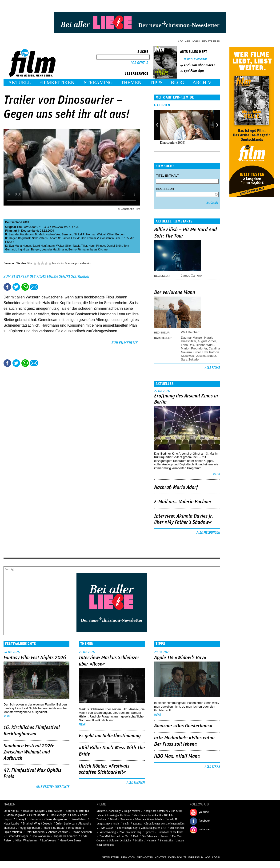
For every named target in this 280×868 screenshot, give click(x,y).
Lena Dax (188, 345)
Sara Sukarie (190, 359)
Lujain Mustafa (13, 832)
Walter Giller (64, 246)
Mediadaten (145, 857)
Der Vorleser (177, 828)
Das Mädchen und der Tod (114, 836)
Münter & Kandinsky (109, 811)
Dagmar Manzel (192, 338)
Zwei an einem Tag (130, 832)
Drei (135, 836)
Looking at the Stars (119, 815)
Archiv (202, 83)
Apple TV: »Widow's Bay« (180, 658)
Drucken (43, 287)
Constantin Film (110, 238)
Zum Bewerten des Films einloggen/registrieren (46, 277)
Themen (131, 83)
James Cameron (192, 275)
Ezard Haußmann (44, 246)
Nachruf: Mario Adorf (176, 488)
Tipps (156, 83)
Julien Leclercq (65, 824)
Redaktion (128, 857)
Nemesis (151, 840)
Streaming (98, 83)
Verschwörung (108, 832)
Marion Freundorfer (194, 348)
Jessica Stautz (206, 356)
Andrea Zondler (58, 832)
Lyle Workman (41, 836)
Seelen (164, 836)
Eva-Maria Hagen (20, 246)
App (188, 41)
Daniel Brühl (114, 246)
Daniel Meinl (78, 819)
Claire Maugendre (56, 819)
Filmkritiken (57, 83)
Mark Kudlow (47, 234)
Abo (180, 41)
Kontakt (161, 857)
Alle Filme (212, 368)
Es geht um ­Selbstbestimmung (110, 736)
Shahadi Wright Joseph (37, 824)
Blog (178, 83)
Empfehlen (34, 287)
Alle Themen (136, 783)
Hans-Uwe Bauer (70, 840)
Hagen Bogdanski (20, 238)
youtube (204, 812)
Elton (73, 815)
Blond (113, 819)
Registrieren (211, 41)
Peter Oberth (37, 815)
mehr (217, 474)
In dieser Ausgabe (196, 59)
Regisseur (165, 189)
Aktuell (20, 83)
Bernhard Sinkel (72, 234)
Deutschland (14, 222)
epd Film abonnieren (200, 65)
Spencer (149, 832)
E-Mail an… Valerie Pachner (183, 502)
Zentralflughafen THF (154, 828)
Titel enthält (167, 176)
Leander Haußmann (22, 234)
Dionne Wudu (205, 345)
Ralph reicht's (132, 811)
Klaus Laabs (11, 824)
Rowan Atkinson (82, 832)
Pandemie (126, 819)
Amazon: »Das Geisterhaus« (183, 726)
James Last (69, 238)
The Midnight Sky (127, 828)
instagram (205, 829)
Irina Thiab (75, 828)
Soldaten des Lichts (120, 840)
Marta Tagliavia (16, 815)
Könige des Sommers (156, 811)
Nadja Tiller (80, 246)
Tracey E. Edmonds (28, 819)
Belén (126, 824)
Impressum (196, 857)
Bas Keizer (55, 811)
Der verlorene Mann (175, 293)
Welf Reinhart (190, 332)
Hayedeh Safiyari (34, 811)
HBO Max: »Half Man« (177, 756)
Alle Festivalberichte (53, 787)
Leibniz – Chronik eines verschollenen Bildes (159, 824)
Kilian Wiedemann (27, 840)
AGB (208, 857)
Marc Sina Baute (54, 828)
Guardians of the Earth (170, 832)
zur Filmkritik (125, 343)
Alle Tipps (212, 767)
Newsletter (110, 857)
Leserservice (136, 74)
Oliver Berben (116, 234)
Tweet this (16, 287)
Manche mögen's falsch (149, 819)
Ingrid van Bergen (29, 250)
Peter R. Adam (48, 238)
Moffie (139, 840)
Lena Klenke (11, 811)
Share (25, 287)
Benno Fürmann (79, 250)
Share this (7, 287)
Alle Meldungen (208, 533)
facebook (205, 821)
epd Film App (194, 71)
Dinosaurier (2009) (173, 143)
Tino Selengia (58, 815)
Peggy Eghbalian (29, 828)
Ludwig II (171, 819)
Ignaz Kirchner (99, 250)
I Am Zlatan (106, 828)
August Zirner (207, 341)
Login (196, 41)
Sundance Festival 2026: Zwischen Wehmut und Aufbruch (29, 752)
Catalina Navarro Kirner (200, 350)
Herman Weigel (96, 234)
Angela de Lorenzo (65, 836)
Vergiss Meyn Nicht (108, 824)
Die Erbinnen (149, 836)
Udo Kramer (89, 238)
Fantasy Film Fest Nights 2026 (35, 658)
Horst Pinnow (97, 246)
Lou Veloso (49, 840)
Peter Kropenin (35, 832)
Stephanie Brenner (77, 811)
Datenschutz (177, 857)
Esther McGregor (17, 836)
